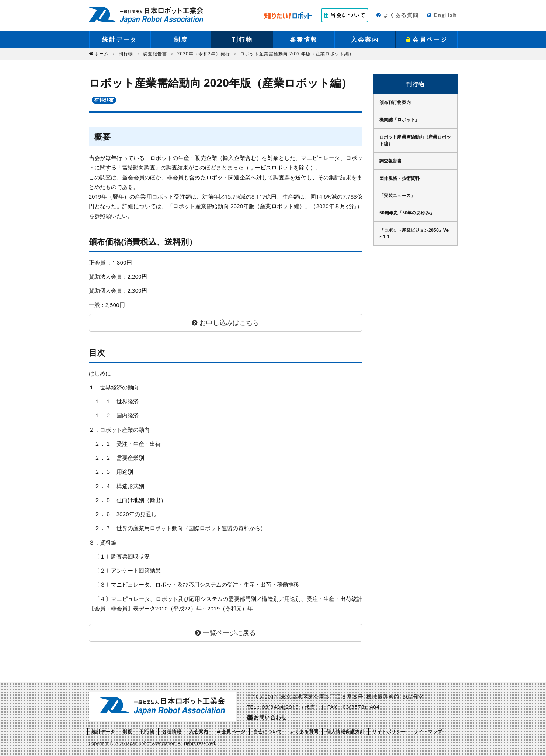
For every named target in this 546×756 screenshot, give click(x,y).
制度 (181, 39)
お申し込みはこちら (229, 322)
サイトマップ (428, 731)
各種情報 (304, 39)
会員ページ (427, 39)
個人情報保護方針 (345, 731)
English (442, 15)
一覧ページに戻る (229, 633)
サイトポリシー (389, 731)
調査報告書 (155, 54)
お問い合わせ (267, 717)
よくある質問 (397, 15)
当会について (345, 15)
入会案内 (365, 39)
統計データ (120, 39)
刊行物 (242, 39)
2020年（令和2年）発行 (203, 54)
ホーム (102, 54)
